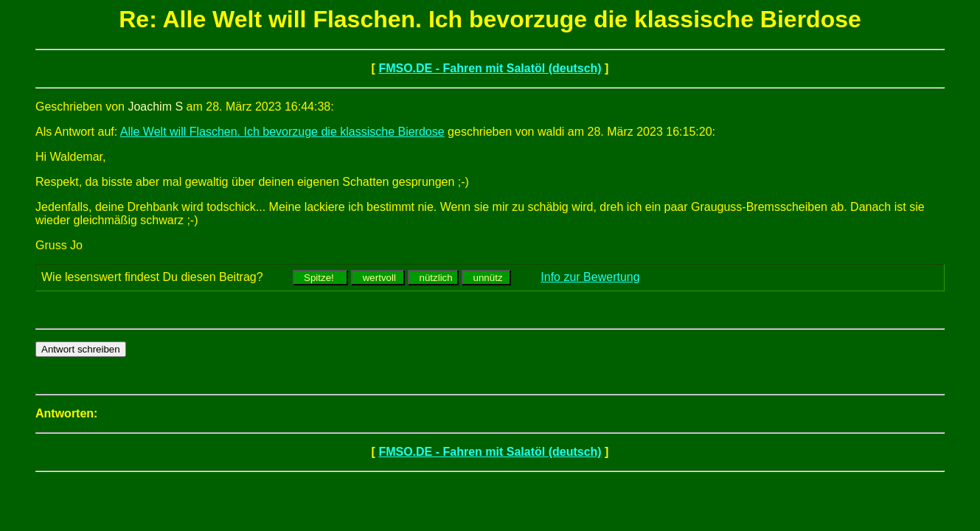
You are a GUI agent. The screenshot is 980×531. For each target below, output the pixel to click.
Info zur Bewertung (590, 277)
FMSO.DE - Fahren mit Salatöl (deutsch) (490, 68)
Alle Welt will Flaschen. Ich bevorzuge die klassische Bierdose (282, 132)
